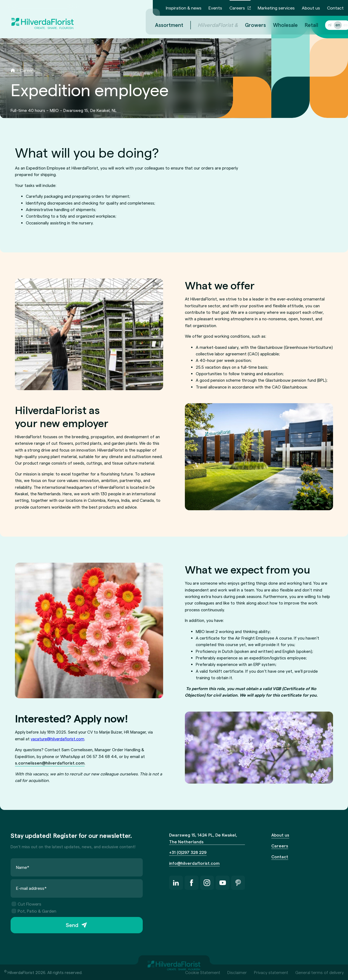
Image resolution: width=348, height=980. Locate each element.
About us (311, 8)
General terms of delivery (319, 972)
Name (23, 867)
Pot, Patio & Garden (34, 911)
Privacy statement (271, 972)
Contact (335, 8)
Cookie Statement (203, 972)
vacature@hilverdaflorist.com (58, 739)
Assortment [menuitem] (163, 25)
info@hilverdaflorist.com (194, 863)
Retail (305, 25)
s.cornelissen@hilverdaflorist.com (50, 763)
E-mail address (31, 888)
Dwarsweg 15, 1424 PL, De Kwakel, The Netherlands (203, 838)
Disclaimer (237, 972)
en (331, 25)
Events (215, 8)
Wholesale (279, 25)
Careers (237, 8)
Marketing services (276, 8)
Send (72, 925)
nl (323, 25)
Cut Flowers (27, 904)
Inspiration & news (184, 8)
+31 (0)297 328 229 (188, 852)
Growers (249, 25)
